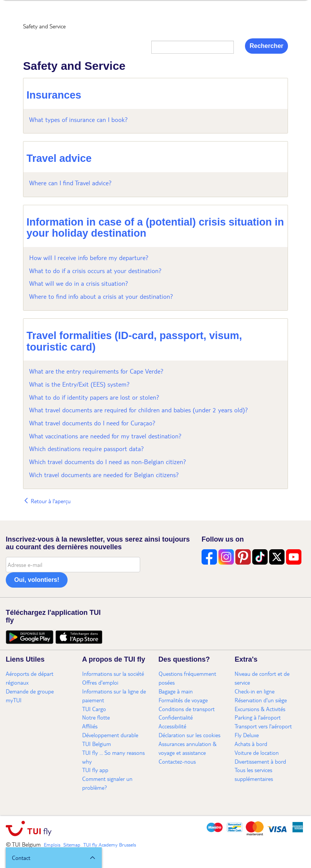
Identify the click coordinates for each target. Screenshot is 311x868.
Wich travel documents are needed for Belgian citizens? (104, 475)
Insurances (54, 95)
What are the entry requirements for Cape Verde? (96, 371)
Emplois (52, 845)
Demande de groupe (30, 691)
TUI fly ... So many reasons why (113, 757)
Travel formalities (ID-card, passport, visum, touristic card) (134, 341)
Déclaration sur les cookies (189, 735)
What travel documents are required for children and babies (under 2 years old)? (139, 410)
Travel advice (59, 158)
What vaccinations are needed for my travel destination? (105, 436)
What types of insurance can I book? (79, 119)
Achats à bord (251, 744)
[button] (54, 858)
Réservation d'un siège (261, 700)
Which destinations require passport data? (87, 449)
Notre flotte (96, 717)
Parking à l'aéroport (258, 717)
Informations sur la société (113, 674)
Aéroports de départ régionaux (30, 678)
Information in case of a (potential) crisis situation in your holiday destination (155, 228)
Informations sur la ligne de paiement (114, 696)
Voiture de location (257, 753)
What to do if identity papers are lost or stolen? (94, 397)
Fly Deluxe (247, 735)
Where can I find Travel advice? (70, 183)
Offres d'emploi (100, 682)
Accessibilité (172, 726)
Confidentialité (176, 717)
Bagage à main (176, 691)
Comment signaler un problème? (107, 783)
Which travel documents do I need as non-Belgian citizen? (108, 462)
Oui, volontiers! (37, 580)
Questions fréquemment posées (187, 678)
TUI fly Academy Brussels (110, 845)
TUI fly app (95, 770)
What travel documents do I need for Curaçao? (92, 423)
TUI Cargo (94, 709)
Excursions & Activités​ (260, 709)
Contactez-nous (177, 761)
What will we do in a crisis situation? (79, 283)
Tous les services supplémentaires (254, 774)
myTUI (14, 700)
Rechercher (266, 46)
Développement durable (110, 735)
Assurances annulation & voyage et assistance (188, 748)
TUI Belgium (97, 744)
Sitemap (72, 845)
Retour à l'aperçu (47, 501)
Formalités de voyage (183, 700)
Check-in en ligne (255, 691)
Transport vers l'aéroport (263, 726)
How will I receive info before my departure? (89, 258)
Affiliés (90, 726)
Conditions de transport (187, 709)
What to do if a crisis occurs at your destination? (95, 271)
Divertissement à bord (260, 761)
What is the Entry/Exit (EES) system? (79, 384)
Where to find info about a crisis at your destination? (101, 296)
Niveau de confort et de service (262, 678)
